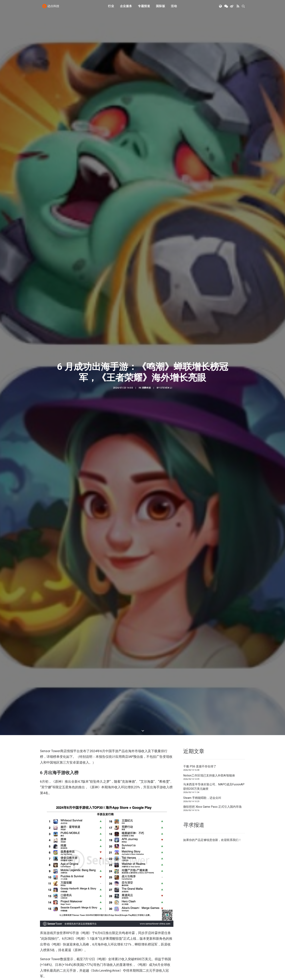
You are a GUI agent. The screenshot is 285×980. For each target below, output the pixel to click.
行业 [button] (111, 8)
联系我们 (233, 840)
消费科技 (146, 388)
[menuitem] (111, 8)
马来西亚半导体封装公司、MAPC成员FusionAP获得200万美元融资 (214, 787)
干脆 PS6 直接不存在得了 (200, 766)
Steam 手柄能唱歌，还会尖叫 (202, 798)
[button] (221, 8)
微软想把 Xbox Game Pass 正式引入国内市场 (212, 807)
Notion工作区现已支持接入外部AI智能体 (209, 775)
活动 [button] (174, 8)
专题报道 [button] (144, 8)
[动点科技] (52, 8)
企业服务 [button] (126, 8)
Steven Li (166, 388)
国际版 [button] (160, 8)
